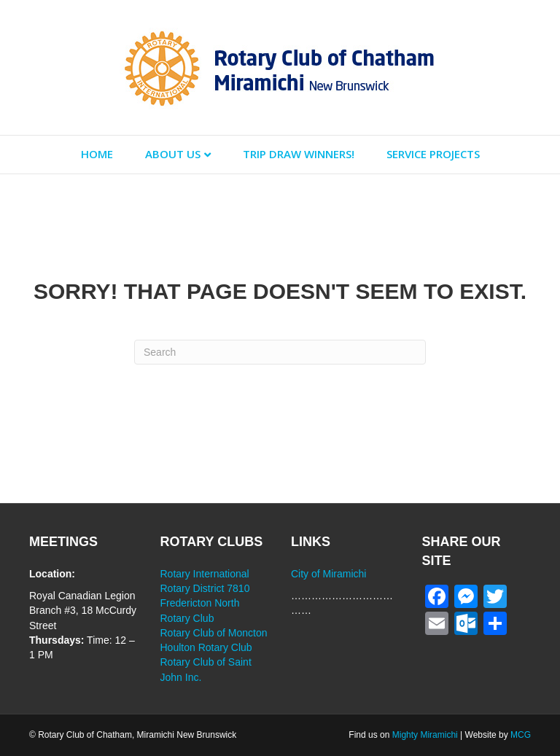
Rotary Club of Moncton (214, 633)
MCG (521, 735)
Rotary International (205, 574)
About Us (173, 154)
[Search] (280, 352)
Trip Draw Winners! (299, 154)
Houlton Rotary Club (206, 647)
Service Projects (433, 154)
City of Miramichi (328, 574)
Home (97, 154)
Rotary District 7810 (205, 588)
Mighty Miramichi (425, 735)
